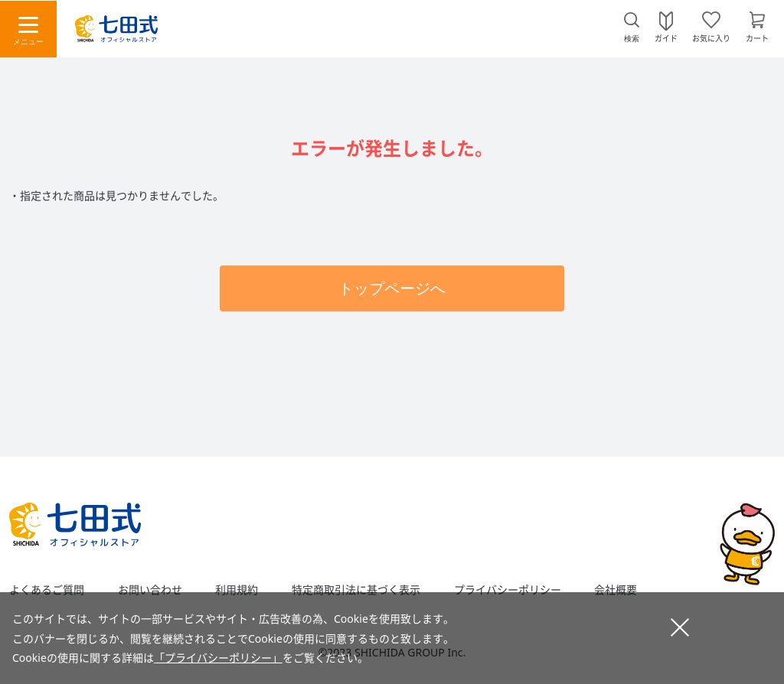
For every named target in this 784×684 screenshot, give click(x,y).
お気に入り (711, 37)
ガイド (666, 37)
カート (757, 37)
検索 (632, 39)
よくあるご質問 (47, 590)
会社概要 (616, 590)
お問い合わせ (150, 590)
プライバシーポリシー (508, 590)
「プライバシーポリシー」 (218, 658)
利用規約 (237, 590)
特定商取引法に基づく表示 (356, 590)
